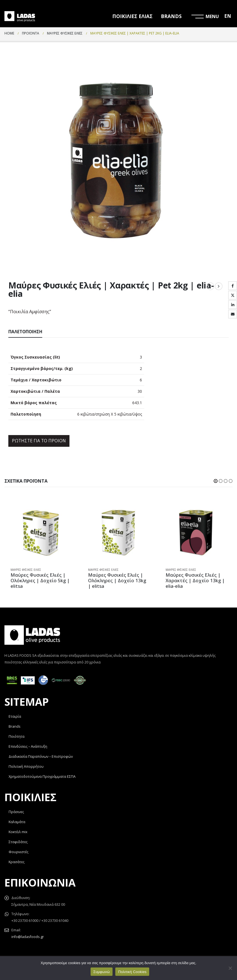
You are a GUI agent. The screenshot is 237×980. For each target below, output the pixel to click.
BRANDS (171, 16)
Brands (15, 727)
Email (233, 314)
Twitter (233, 295)
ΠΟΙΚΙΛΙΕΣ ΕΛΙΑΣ (132, 16)
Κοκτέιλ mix (18, 832)
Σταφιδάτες (18, 842)
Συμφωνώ (102, 972)
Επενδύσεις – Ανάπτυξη (28, 747)
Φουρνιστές (18, 852)
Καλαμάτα (17, 822)
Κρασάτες (17, 862)
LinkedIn (233, 305)
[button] (216, 481)
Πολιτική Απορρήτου (26, 767)
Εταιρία (15, 717)
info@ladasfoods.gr (28, 937)
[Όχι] (230, 968)
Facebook (233, 286)
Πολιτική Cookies (132, 972)
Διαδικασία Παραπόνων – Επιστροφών (41, 757)
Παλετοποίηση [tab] (25, 332)
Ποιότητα (17, 737)
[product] (41, 533)
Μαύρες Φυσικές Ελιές (26, 570)
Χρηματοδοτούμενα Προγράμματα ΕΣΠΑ (42, 777)
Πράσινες (16, 812)
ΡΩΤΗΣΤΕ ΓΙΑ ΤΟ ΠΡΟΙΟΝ (39, 441)
